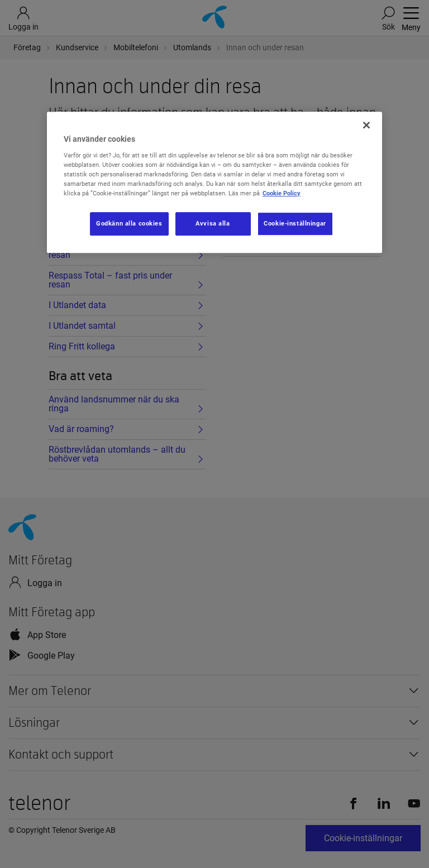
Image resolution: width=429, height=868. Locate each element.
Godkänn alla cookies (129, 223)
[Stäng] (366, 125)
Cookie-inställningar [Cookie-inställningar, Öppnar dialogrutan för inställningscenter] (295, 223)
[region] (214, 182)
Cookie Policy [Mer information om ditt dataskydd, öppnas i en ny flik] (282, 193)
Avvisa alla (213, 223)
